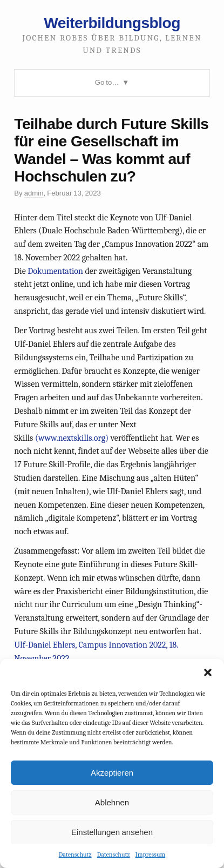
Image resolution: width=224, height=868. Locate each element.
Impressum (151, 854)
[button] (208, 672)
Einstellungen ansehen (112, 832)
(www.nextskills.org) (72, 438)
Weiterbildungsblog (112, 23)
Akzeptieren (112, 773)
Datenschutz (75, 854)
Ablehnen (112, 802)
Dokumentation (55, 271)
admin (34, 193)
